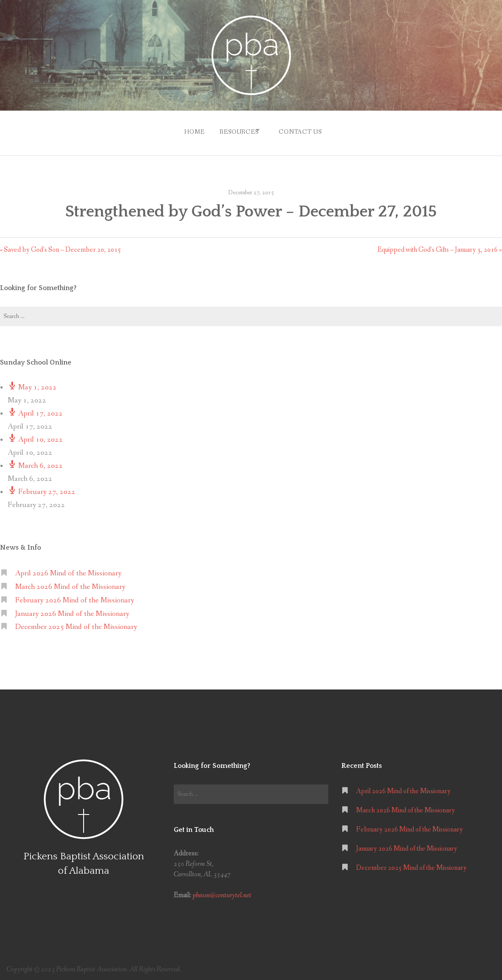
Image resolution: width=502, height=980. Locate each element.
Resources (236, 130)
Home (187, 130)
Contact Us (304, 130)
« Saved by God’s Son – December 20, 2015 (61, 245)
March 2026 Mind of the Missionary (70, 583)
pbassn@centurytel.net (222, 891)
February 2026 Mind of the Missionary (75, 596)
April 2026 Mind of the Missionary (68, 569)
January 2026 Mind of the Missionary (72, 610)
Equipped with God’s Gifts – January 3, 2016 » (440, 245)
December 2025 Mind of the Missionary (76, 623)
